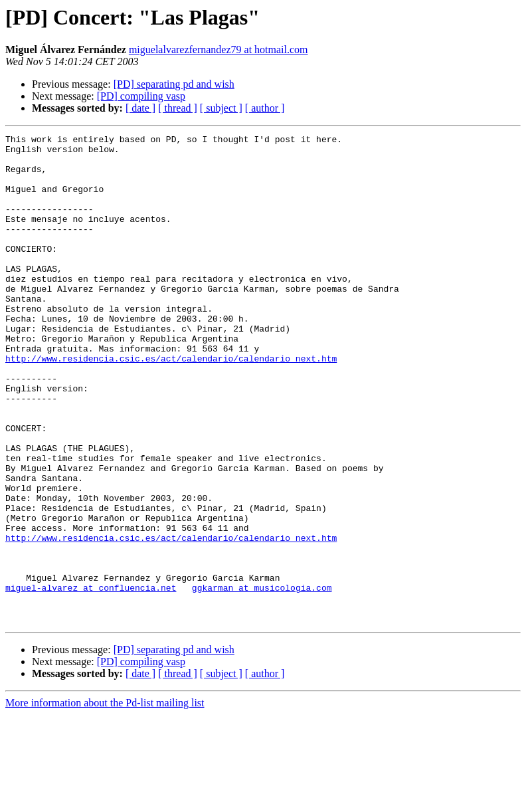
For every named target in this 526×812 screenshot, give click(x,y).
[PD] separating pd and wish (174, 84)
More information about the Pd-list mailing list (105, 800)
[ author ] (265, 108)
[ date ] (140, 108)
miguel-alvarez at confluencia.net (91, 679)
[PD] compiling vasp (141, 96)
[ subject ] (221, 108)
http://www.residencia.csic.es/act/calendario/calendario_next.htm (171, 404)
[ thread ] (178, 108)
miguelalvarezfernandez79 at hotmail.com (219, 50)
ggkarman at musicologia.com (262, 679)
